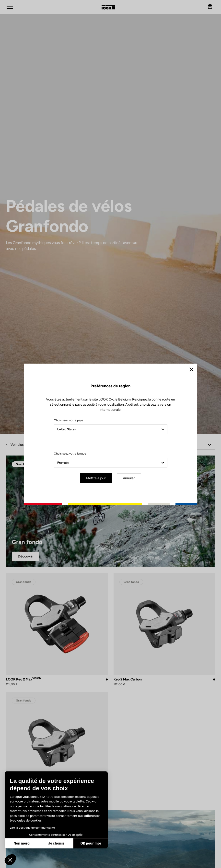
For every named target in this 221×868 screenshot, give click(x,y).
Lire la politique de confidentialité (32, 828)
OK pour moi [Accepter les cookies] (91, 843)
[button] (10, 860)
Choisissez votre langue (70, 454)
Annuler (129, 478)
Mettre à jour (96, 478)
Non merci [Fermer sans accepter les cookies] (22, 843)
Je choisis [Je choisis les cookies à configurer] (56, 843)
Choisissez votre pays (69, 420)
